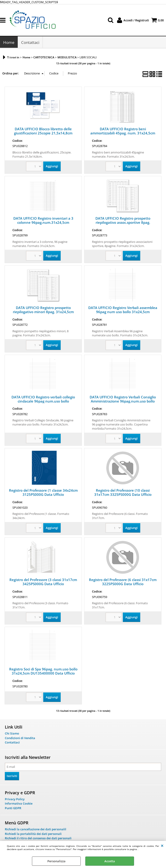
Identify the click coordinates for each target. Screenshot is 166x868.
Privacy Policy (15, 799)
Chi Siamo (12, 734)
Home (9, 42)
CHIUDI (162, 845)
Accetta (110, 861)
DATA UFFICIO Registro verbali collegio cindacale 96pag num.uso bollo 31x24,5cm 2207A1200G (43, 401)
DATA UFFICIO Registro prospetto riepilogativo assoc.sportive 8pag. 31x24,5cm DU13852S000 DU (123, 223)
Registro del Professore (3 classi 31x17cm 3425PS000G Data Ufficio (43, 582)
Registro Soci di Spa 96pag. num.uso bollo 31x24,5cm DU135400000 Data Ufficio (43, 671)
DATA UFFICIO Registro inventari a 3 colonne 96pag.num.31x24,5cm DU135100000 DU (43, 223)
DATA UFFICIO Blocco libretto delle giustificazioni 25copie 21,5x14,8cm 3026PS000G (43, 133)
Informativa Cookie (19, 804)
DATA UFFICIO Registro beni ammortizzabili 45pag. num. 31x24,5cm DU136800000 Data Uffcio (123, 133)
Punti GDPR (13, 808)
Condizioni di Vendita (20, 738)
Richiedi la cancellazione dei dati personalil (36, 829)
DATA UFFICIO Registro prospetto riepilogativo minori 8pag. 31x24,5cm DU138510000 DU (43, 312)
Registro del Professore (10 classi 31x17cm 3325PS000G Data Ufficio (123, 493)
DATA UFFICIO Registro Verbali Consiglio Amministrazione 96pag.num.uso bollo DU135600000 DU (123, 401)
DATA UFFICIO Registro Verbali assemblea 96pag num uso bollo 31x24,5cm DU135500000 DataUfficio (123, 312)
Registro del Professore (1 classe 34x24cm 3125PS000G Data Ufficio (43, 493)
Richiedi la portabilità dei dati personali (33, 834)
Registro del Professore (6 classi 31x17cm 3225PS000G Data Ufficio (123, 582)
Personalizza (56, 861)
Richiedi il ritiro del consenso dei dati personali (38, 838)
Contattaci (30, 42)
